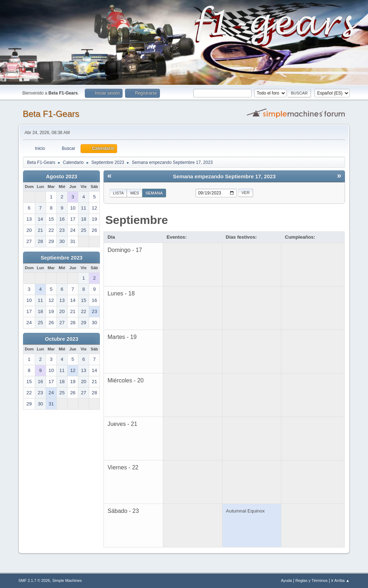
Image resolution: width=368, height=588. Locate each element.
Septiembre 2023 (62, 258)
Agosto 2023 (62, 176)
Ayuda (286, 580)
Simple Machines (67, 580)
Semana (154, 193)
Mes (134, 193)
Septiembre (137, 220)
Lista (118, 193)
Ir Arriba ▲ (340, 580)
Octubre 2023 (62, 339)
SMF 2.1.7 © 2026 (34, 580)
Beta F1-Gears (51, 114)
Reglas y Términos (312, 580)
